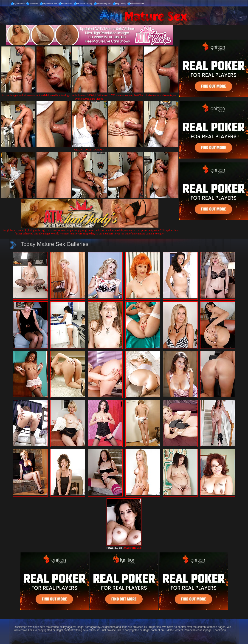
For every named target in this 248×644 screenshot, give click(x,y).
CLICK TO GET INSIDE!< (90, 150)
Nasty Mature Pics (49, 3)
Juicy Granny (121, 3)
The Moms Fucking (84, 3)
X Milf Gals (33, 3)
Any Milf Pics (19, 3)
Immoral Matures (137, 3)
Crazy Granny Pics (104, 3)
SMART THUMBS (132, 548)
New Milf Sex (66, 3)
